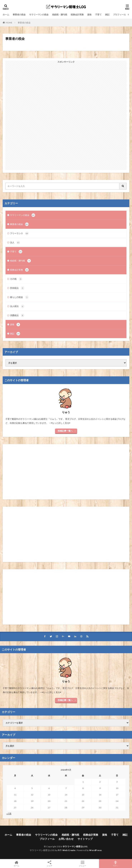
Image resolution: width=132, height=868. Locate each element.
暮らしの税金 (19, 297)
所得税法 (17, 288)
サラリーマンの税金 (39, 15)
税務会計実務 (77, 15)
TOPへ (116, 864)
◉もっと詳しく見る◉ (61, 423)
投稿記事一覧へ (65, 431)
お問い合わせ (66, 839)
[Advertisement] (66, 117)
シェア (49, 864)
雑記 (107, 15)
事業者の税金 (19, 15)
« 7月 (9, 814)
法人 (15, 243)
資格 (89, 15)
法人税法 (17, 306)
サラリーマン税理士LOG (75, 846)
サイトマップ (85, 839)
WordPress (95, 850)
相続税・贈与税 (60, 15)
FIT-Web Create (67, 850)
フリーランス (19, 233)
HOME (9, 23)
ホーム (6, 15)
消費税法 (17, 315)
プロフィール (119, 15)
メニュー (83, 864)
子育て (98, 15)
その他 (16, 279)
